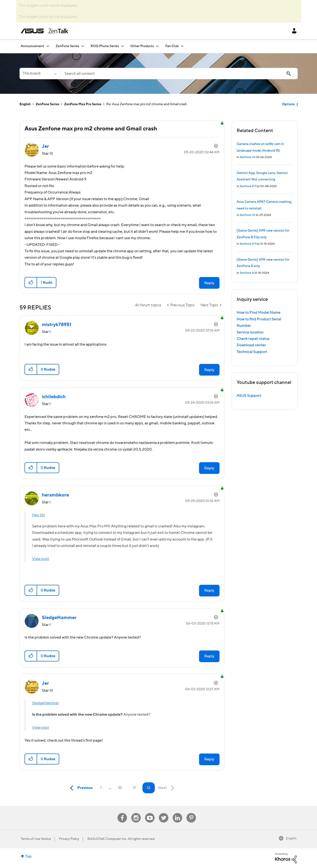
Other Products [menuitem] (142, 46)
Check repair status (253, 339)
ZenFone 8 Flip (250, 186)
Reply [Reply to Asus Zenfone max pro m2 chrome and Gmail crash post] (209, 283)
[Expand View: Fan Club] (182, 46)
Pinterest (191, 813)
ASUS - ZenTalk (44, 31)
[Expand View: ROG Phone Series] (122, 46)
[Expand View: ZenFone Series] (83, 46)
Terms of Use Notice (36, 839)
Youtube (150, 813)
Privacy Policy (69, 839)
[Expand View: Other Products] (157, 46)
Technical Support (252, 352)
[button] (31, 283)
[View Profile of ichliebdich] (54, 397)
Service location (250, 332)
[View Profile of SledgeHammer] (59, 618)
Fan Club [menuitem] (172, 46)
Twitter (164, 813)
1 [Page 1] (101, 788)
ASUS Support (249, 396)
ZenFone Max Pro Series (83, 104)
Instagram (136, 813)
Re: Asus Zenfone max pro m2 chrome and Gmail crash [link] (147, 104)
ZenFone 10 (247, 157)
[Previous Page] (80, 788)
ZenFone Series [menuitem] (67, 46)
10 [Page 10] (120, 788)
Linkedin (177, 813)
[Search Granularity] (39, 74)
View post (41, 559)
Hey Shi (39, 515)
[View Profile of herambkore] (55, 495)
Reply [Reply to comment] (209, 370)
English (25, 104)
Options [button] (288, 104)
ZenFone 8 (247, 273)
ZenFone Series (47, 104)
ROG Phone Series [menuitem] (105, 46)
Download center (251, 345)
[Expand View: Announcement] (48, 46)
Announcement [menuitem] (32, 46)
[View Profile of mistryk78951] (57, 325)
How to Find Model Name (258, 312)
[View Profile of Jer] (45, 146)
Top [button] (28, 856)
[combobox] (179, 74)
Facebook (122, 813)
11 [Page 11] (134, 788)
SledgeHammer (46, 703)
